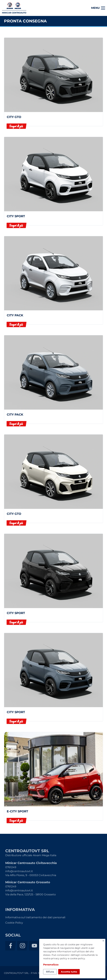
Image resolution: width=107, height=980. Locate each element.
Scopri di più (16, 126)
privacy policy (59, 958)
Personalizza (51, 965)
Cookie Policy (14, 923)
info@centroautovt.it (19, 871)
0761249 (11, 867)
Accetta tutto (69, 972)
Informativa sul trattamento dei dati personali (35, 917)
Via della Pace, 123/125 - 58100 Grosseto (31, 894)
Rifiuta (50, 972)
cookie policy (77, 958)
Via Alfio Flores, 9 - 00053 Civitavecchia (31, 875)
